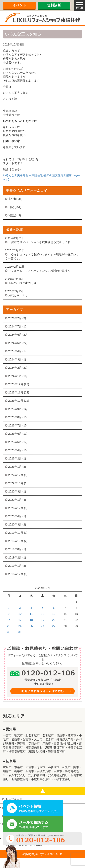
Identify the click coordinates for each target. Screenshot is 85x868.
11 (31, 614)
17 (20, 620)
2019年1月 (15, 566)
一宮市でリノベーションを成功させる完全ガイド (39, 242)
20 (54, 620)
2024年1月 (15, 376)
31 (20, 632)
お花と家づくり (18, 295)
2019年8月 (15, 549)
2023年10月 (16, 401)
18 (31, 620)
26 (43, 626)
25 (31, 626)
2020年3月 (15, 524)
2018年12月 (16, 574)
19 (43, 620)
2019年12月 (16, 533)
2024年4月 (15, 351)
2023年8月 (15, 417)
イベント (19, 5)
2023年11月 (16, 392)
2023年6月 (15, 434)
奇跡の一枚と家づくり (22, 283)
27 (54, 626)
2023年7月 (15, 425)
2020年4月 (15, 516)
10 (20, 614)
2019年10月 (16, 541)
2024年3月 (15, 359)
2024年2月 (15, 368)
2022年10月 (16, 483)
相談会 (12, 215)
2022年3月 (15, 491)
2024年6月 (15, 335)
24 (20, 626)
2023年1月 (15, 467)
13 (54, 614)
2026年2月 (15, 318)
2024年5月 (15, 343)
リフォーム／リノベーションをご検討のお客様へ (39, 271)
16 (9, 620)
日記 (11, 207)
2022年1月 (15, 500)
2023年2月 (15, 458)
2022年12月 (16, 475)
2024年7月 (15, 326)
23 (9, 626)
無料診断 (54, 5)
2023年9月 (15, 409)
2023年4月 (15, 450)
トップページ (14, 799)
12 (43, 614)
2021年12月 (16, 508)
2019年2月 (15, 557)
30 (9, 632)
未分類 (12, 199)
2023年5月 (15, 442)
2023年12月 (16, 384)
